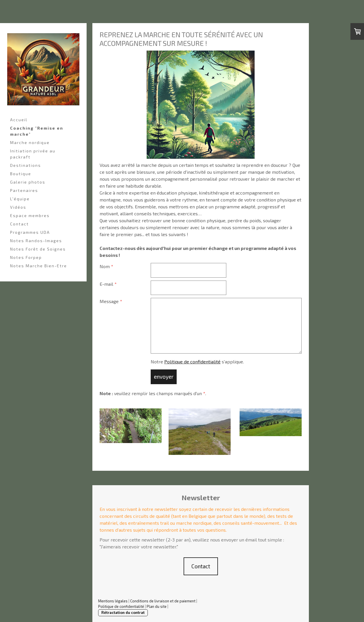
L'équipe (20, 199)
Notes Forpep (26, 257)
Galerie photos (28, 182)
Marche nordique (30, 142)
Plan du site (157, 606)
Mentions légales (113, 601)
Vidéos (18, 207)
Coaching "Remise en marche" (37, 131)
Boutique (21, 174)
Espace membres (30, 215)
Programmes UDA (30, 232)
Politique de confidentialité (192, 362)
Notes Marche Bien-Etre (39, 266)
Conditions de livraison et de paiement (163, 601)
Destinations (26, 165)
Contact (19, 224)
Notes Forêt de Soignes (38, 249)
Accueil (19, 120)
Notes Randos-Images (36, 241)
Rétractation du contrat (123, 612)
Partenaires (24, 190)
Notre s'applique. (197, 362)
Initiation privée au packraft (33, 154)
